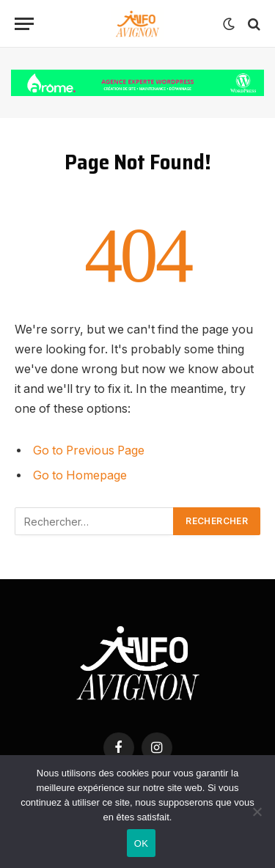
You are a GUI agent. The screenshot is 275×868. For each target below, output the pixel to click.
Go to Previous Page (89, 450)
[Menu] (24, 24)
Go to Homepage (80, 475)
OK (141, 843)
